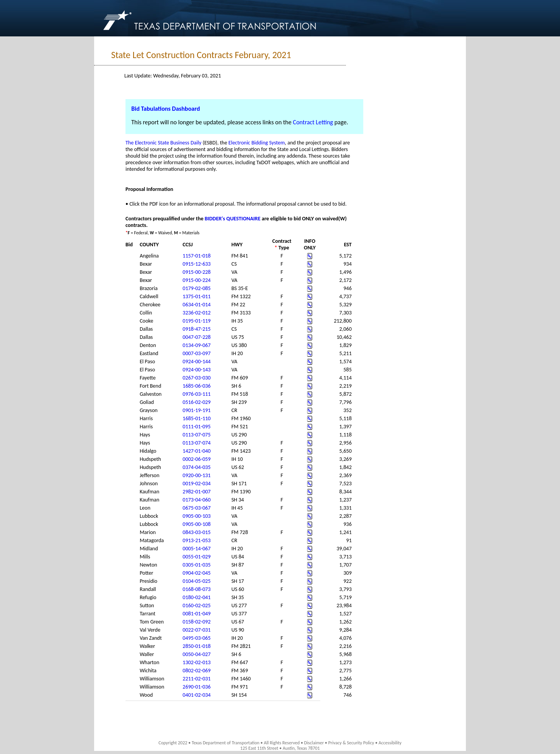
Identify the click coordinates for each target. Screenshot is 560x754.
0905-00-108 (197, 524)
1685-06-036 (197, 386)
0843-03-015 (197, 532)
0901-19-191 (197, 410)
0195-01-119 (197, 321)
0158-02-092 (197, 622)
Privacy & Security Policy (351, 743)
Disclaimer (314, 743)
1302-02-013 (197, 662)
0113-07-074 (197, 443)
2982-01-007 (197, 492)
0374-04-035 (197, 467)
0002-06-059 (197, 459)
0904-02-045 (197, 573)
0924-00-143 (197, 370)
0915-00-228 (197, 272)
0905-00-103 (197, 516)
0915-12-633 (197, 264)
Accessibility (390, 743)
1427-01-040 (197, 451)
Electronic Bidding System (257, 143)
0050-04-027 (197, 654)
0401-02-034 (197, 695)
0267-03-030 (197, 378)
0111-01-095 (197, 427)
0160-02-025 (197, 605)
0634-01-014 (197, 305)
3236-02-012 (197, 313)
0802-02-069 (197, 671)
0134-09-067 (197, 345)
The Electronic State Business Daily (163, 143)
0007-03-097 (197, 353)
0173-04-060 (197, 500)
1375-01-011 (197, 296)
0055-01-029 (197, 557)
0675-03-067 (197, 508)
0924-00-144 (197, 362)
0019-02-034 (197, 483)
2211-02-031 (197, 679)
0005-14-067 (197, 549)
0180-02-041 (197, 597)
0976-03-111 (197, 394)
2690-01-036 (197, 687)
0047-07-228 (197, 337)
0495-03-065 (197, 638)
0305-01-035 (197, 565)
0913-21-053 (197, 540)
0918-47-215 (197, 329)
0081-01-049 (197, 614)
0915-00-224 (197, 280)
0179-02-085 (197, 288)
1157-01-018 (197, 256)
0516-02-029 (197, 402)
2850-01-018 (197, 646)
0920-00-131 (197, 475)
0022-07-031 (197, 630)
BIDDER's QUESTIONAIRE (232, 219)
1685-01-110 (197, 418)
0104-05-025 (197, 581)
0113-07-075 (197, 435)
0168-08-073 (197, 589)
